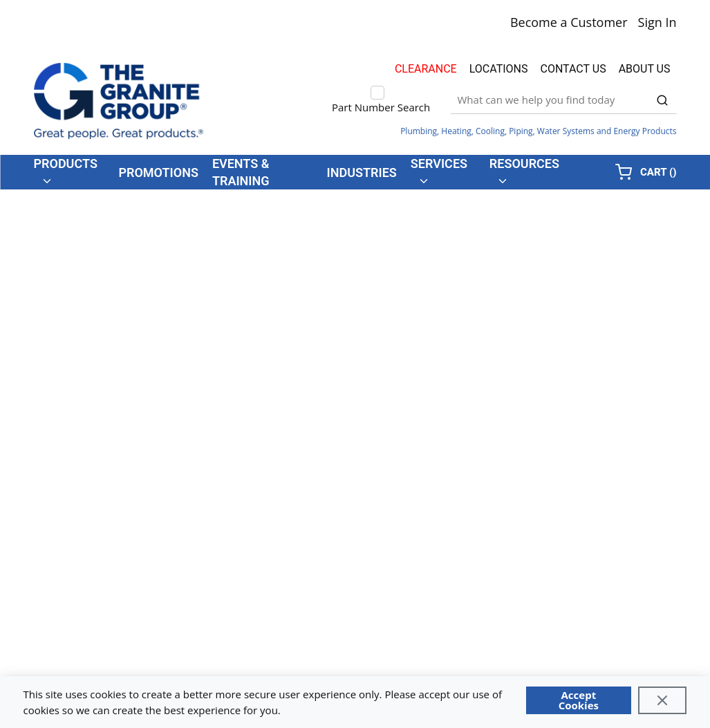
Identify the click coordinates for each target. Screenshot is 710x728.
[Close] (663, 700)
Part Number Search (381, 107)
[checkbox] (377, 93)
